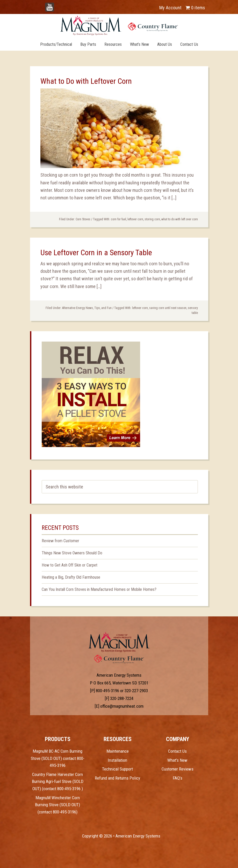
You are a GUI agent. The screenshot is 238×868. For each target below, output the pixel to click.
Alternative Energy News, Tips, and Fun (87, 308)
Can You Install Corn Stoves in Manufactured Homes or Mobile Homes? (99, 589)
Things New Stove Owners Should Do (72, 553)
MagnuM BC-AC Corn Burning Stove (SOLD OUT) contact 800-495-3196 (58, 758)
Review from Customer (60, 541)
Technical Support (117, 769)
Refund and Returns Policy (117, 778)
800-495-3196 (107, 691)
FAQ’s (178, 778)
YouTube (57, 5)
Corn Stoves (83, 219)
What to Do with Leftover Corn (86, 81)
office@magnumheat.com (122, 706)
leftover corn (135, 219)
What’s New (177, 760)
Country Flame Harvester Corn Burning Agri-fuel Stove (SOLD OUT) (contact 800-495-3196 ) (58, 782)
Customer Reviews (178, 769)
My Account (170, 8)
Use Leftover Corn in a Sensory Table (96, 252)
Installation (117, 760)
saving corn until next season (168, 308)
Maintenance (118, 751)
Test (119, 642)
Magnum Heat (119, 25)
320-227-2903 (136, 691)
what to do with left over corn (180, 219)
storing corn (152, 219)
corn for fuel (118, 219)
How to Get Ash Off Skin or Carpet (70, 565)
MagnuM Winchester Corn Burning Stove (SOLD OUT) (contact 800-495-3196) (57, 805)
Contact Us (177, 751)
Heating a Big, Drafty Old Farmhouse (71, 577)
